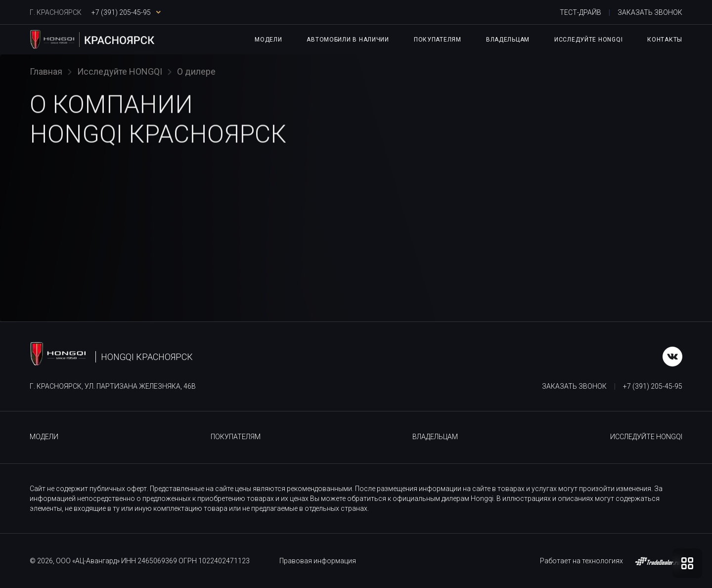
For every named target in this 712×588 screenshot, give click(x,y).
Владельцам (508, 40)
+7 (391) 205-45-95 (653, 386)
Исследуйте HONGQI (588, 40)
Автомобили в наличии (348, 40)
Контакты (665, 40)
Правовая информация (318, 561)
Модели (268, 40)
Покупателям (438, 40)
